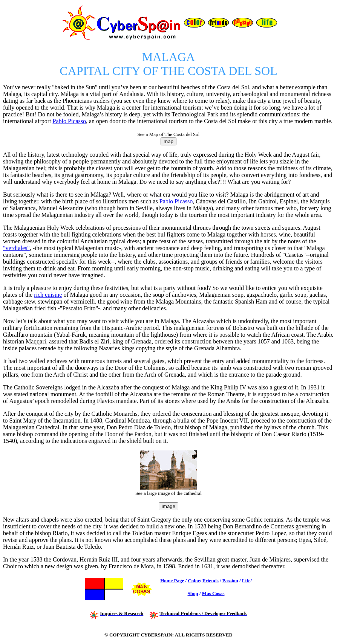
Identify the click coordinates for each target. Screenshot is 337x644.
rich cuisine (48, 295)
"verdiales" (16, 248)
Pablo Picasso (69, 121)
